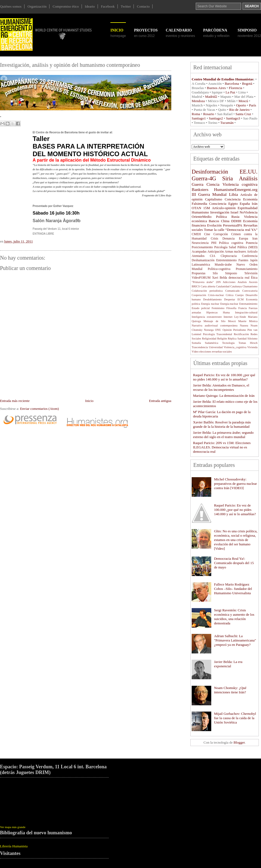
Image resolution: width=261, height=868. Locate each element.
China (225, 221)
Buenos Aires (216, 88)
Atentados (198, 256)
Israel (234, 212)
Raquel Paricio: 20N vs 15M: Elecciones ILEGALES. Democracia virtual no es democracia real (222, 447)
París (253, 105)
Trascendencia (200, 347)
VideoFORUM (201, 278)
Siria (227, 178)
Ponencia (252, 243)
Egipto (233, 204)
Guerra (198, 184)
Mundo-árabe (223, 265)
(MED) (253, 247)
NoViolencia (248, 212)
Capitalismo (214, 199)
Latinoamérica (201, 265)
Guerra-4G (204, 178)
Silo (215, 273)
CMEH (196, 234)
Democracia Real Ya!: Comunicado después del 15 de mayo (234, 563)
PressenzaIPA (233, 225)
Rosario (209, 114)
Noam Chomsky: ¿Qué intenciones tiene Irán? (230, 690)
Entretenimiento (226, 260)
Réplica (232, 339)
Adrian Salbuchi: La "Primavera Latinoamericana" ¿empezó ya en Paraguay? (235, 640)
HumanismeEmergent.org (236, 189)
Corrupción (221, 234)
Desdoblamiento (212, 299)
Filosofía (231, 308)
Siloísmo (252, 339)
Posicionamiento (202, 247)
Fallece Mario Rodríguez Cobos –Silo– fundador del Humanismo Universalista (233, 589)
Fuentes (243, 260)
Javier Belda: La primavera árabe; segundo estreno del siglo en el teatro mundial (223, 435)
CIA (213, 256)
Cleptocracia (229, 256)
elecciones (205, 352)
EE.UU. (248, 172)
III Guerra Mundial (209, 194)
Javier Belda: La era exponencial (228, 664)
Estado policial (201, 308)
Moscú (243, 101)
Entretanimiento (248, 304)
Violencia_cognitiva (235, 347)
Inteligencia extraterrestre (207, 317)
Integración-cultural (246, 312)
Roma (196, 114)
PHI (214, 243)
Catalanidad (223, 286)
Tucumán (226, 123)
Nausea (244, 325)
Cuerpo (240, 295)
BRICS (196, 286)
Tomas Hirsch (248, 343)
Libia (233, 194)
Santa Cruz (243, 114)
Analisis (242, 282)
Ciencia (213, 184)
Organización (37, 6)
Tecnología (228, 343)
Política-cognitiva (219, 269)
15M (206, 208)
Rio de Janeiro (239, 110)
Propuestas (199, 273)
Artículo (252, 252)
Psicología (221, 247)
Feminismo (218, 308)
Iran (255, 239)
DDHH (236, 221)
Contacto (143, 6)
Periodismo (240, 330)
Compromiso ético (66, 6)
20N (218, 282)
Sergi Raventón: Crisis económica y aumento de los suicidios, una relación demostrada (234, 617)
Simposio (231, 273)
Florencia (236, 88)
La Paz (231, 92)
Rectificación (241, 334)
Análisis (248, 178)
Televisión (251, 273)
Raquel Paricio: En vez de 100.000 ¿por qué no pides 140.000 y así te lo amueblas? (224, 377)
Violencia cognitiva (240, 184)
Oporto (241, 105)
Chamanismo (250, 286)
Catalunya (236, 286)
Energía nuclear (210, 304)
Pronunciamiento (247, 269)
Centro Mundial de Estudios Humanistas (223, 79)
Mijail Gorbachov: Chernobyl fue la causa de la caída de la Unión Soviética (235, 718)
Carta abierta (208, 286)
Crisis (214, 239)
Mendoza (198, 101)
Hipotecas (212, 312)
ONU (218, 330)
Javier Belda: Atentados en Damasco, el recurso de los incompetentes (221, 387)
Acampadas (199, 252)
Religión (222, 339)
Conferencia (250, 256)
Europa (244, 239)
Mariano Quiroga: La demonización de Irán (224, 396)
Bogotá (247, 84)
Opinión (227, 330)
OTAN (196, 208)
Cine (207, 234)
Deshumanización (203, 260)
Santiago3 (233, 118)
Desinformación (210, 172)
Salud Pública (238, 247)
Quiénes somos (11, 6)
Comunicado (232, 291)
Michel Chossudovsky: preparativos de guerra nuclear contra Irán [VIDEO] (235, 484)
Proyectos (146, 30)
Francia (242, 308)
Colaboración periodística (207, 291)
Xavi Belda (220, 278)
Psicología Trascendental (217, 334)
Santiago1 (199, 118)
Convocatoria (250, 291)
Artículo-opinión (224, 208)
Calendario (179, 30)
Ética (254, 278)
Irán (255, 204)
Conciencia (232, 199)
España (245, 204)
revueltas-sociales (222, 352)
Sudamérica (211, 343)
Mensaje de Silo (215, 321)
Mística (253, 321)
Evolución (214, 225)
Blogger (239, 742)
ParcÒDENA (215, 30)
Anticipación (216, 252)
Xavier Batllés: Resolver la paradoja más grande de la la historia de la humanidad (222, 424)
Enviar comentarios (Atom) (40, 409)
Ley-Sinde (240, 317)
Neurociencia (200, 243)
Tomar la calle (214, 230)
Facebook (108, 6)
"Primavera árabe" (203, 282)
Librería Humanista (14, 846)
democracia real (239, 278)
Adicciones (229, 282)
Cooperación (199, 295)
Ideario (90, 6)
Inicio (117, 30)
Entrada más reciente (15, 401)
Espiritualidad (248, 208)
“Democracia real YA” (241, 230)
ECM (240, 299)
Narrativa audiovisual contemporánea (215, 325)
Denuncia (229, 239)
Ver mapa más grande (13, 827)
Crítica (229, 295)
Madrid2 (211, 97)
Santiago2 (216, 118)
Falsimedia (199, 204)
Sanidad (242, 339)
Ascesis (253, 282)
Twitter (126, 6)
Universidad (216, 347)
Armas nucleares (235, 252)
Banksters (200, 189)
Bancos (214, 221)
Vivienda (252, 347)
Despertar (229, 299)
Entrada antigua (160, 401)
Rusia (235, 217)
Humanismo (200, 212)
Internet (228, 317)
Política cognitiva (231, 243)
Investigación (220, 212)
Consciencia (218, 204)
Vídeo (195, 352)
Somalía (196, 343)
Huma (226, 312)
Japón (254, 260)
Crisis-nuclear (216, 295)
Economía (250, 199)
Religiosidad (209, 339)
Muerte (242, 321)
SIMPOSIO (247, 30)
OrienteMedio (202, 217)
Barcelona (232, 84)
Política (222, 217)
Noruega (209, 330)
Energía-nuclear (229, 304)
